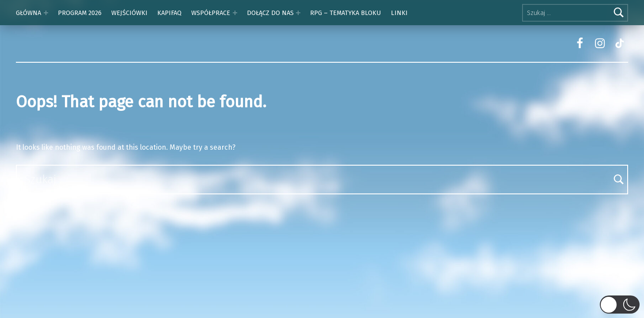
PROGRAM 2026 (80, 13)
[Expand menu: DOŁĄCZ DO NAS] (298, 13)
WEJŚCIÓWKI (129, 13)
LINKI (399, 13)
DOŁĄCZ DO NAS (270, 13)
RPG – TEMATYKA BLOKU (345, 13)
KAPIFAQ (169, 13)
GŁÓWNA (28, 13)
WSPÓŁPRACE (211, 13)
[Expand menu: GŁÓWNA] (46, 13)
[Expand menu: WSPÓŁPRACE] (235, 13)
